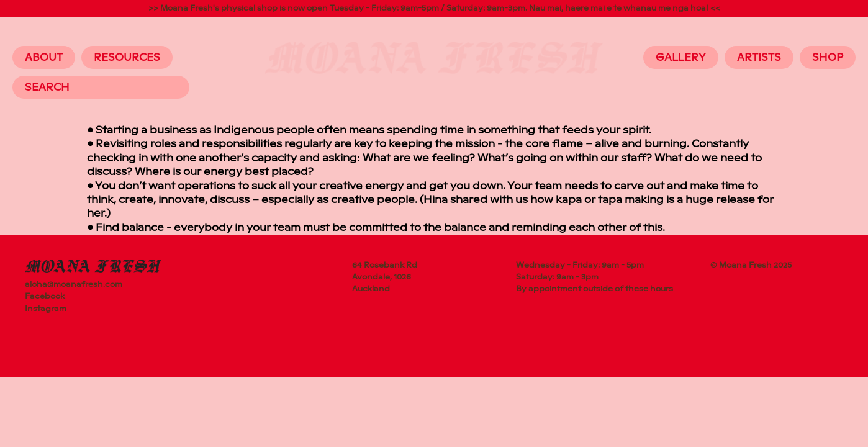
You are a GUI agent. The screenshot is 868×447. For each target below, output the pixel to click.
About (44, 57)
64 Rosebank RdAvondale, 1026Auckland (385, 277)
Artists (759, 57)
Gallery (681, 57)
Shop (828, 57)
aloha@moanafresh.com (74, 284)
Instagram (46, 309)
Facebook (45, 296)
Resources (127, 57)
